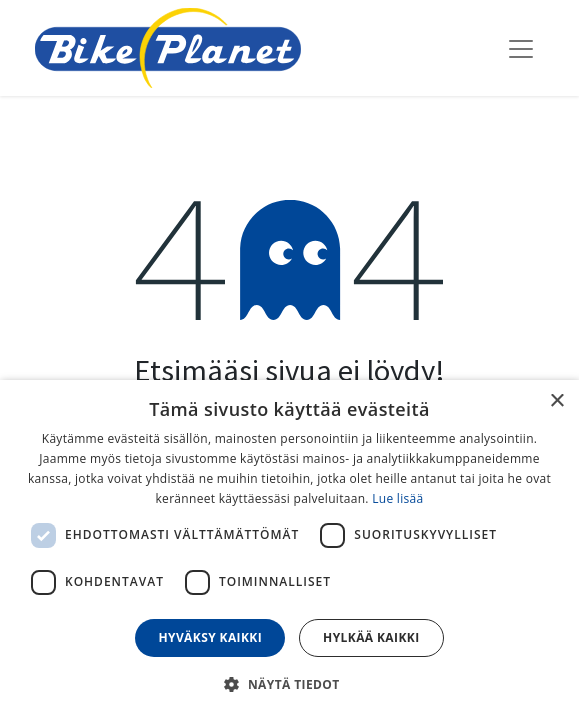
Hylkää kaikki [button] (371, 637)
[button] (289, 684)
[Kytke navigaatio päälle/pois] (521, 48)
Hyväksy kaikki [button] (210, 637)
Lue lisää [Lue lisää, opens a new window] (397, 498)
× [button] (556, 401)
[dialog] (289, 550)
